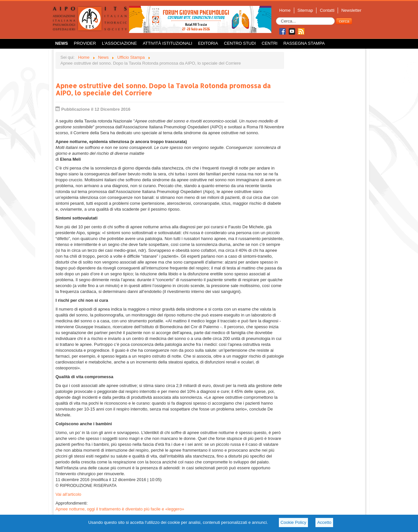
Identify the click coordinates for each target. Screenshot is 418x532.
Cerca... (276, 17)
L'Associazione (119, 43)
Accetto (324, 522)
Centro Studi (240, 43)
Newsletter (351, 10)
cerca (344, 21)
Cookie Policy (293, 522)
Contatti (327, 10)
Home (285, 10)
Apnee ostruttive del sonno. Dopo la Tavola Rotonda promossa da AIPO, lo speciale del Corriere (163, 89)
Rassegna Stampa (304, 43)
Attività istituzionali (167, 43)
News (62, 43)
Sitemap (305, 10)
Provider (85, 43)
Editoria (208, 43)
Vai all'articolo (68, 494)
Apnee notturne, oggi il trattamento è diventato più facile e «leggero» (120, 509)
